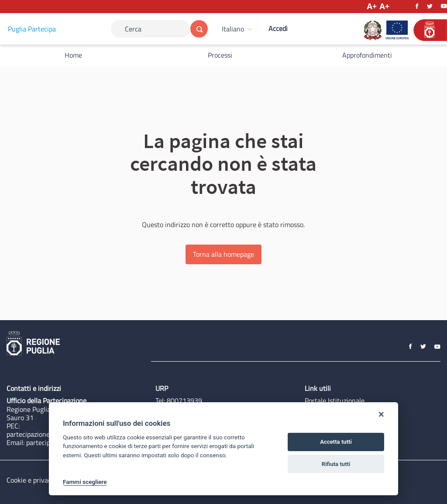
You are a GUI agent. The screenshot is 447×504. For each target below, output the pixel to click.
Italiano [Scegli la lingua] (233, 29)
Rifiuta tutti (336, 464)
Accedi (278, 28)
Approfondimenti (367, 55)
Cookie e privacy (31, 480)
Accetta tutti (336, 442)
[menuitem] (238, 29)
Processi (220, 55)
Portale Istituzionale (335, 400)
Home (73, 55)
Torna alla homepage (223, 254)
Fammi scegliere (85, 482)
